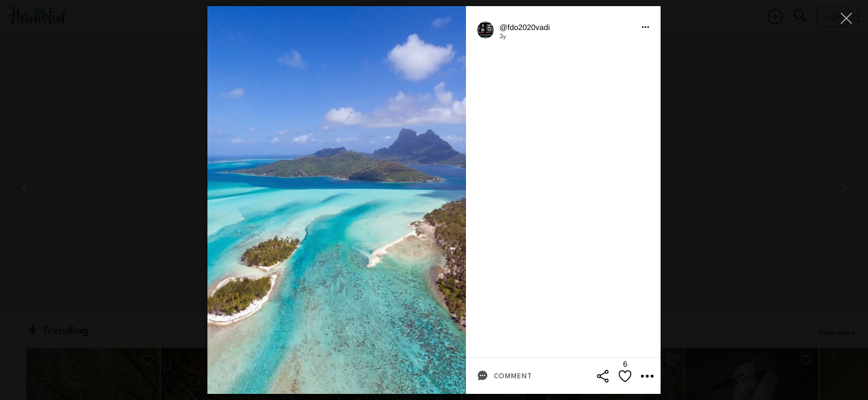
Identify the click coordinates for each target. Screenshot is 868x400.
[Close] (847, 18)
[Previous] (25, 188)
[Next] (843, 188)
